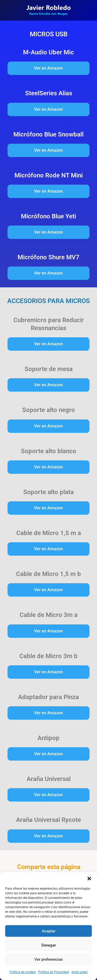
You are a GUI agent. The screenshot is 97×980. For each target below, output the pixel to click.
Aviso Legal (79, 972)
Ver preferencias (49, 959)
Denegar (49, 945)
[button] (89, 879)
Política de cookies (23, 972)
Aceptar (49, 931)
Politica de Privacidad (54, 972)
